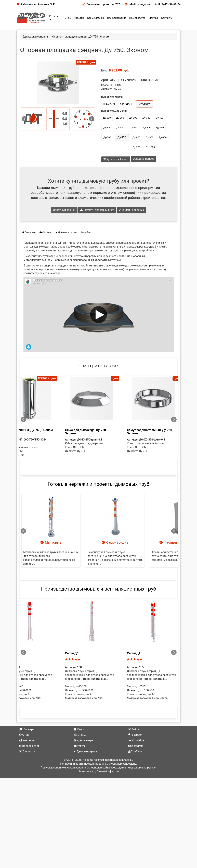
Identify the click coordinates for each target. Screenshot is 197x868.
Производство (137, 18)
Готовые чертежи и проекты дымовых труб (98, 488)
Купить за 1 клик (116, 159)
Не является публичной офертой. (99, 783)
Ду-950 (136, 147)
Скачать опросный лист (97, 210)
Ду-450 (107, 128)
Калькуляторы (96, 18)
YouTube (135, 763)
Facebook (135, 746)
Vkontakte (136, 752)
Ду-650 (160, 128)
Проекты (79, 18)
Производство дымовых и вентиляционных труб (99, 592)
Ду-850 (150, 137)
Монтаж (153, 18)
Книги (79, 741)
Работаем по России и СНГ (38, 4)
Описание (29, 232)
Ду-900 (163, 137)
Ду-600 (147, 128)
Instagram (136, 757)
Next (92, 119)
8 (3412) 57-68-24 (168, 4)
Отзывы (45, 232)
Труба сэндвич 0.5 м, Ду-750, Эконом (49, 430)
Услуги (80, 757)
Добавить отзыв (66, 232)
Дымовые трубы (86, 763)
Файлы (86, 232)
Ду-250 (120, 118)
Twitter (134, 741)
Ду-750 (122, 137)
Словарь (27, 741)
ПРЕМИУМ (109, 104)
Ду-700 (107, 137)
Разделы (54, 17)
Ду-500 (120, 128)
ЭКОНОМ (145, 104)
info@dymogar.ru (137, 4)
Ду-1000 (150, 147)
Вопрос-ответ (29, 757)
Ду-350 (146, 118)
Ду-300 (133, 118)
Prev (24, 119)
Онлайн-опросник (132, 210)
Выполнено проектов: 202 (101, 4)
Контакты (167, 18)
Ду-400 (160, 118)
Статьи (80, 746)
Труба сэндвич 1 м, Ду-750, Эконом (112, 430)
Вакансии (27, 763)
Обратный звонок (64, 210)
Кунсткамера (84, 752)
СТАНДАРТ (126, 104)
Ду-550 (134, 128)
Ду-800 (136, 137)
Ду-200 (107, 118)
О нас (68, 18)
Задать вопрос (144, 159)
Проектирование (117, 18)
